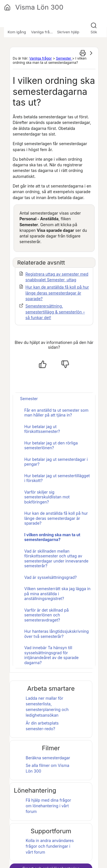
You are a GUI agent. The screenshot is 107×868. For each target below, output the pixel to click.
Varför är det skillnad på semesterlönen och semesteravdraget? (46, 615)
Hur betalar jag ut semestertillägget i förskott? (57, 478)
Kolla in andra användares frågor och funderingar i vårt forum (50, 846)
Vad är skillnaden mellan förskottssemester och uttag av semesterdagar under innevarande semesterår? (56, 559)
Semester (64, 58)
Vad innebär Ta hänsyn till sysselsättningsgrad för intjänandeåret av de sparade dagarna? (51, 655)
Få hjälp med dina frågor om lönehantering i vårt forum (48, 806)
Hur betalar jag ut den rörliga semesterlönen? (51, 445)
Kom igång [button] (17, 32)
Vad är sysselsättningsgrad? (51, 577)
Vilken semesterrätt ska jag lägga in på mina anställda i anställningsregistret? (57, 594)
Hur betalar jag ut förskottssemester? (42, 429)
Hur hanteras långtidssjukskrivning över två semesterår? (56, 634)
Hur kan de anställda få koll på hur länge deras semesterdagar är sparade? (57, 293)
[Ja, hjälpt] (43, 364)
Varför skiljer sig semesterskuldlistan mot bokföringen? (47, 497)
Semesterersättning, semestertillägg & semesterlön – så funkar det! (55, 312)
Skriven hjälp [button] (68, 32)
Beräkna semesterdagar (48, 758)
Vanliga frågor (41, 58)
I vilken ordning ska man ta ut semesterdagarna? (52, 537)
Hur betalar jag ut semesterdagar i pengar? (56, 462)
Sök (94, 32)
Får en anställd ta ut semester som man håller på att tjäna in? (56, 413)
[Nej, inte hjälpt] (65, 364)
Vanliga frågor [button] (43, 32)
